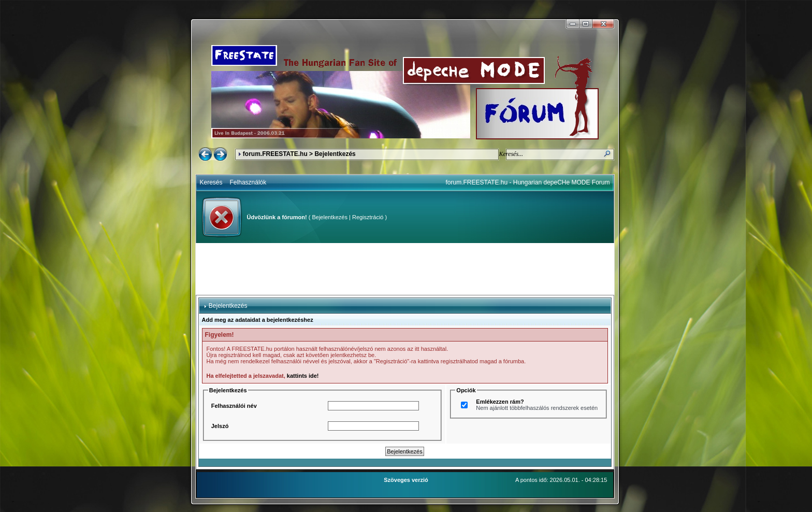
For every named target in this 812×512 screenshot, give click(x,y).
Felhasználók (248, 182)
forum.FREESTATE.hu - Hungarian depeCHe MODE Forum (528, 182)
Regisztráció (368, 217)
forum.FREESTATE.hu (275, 154)
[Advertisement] (405, 269)
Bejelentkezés (330, 217)
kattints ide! (303, 376)
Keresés (211, 182)
